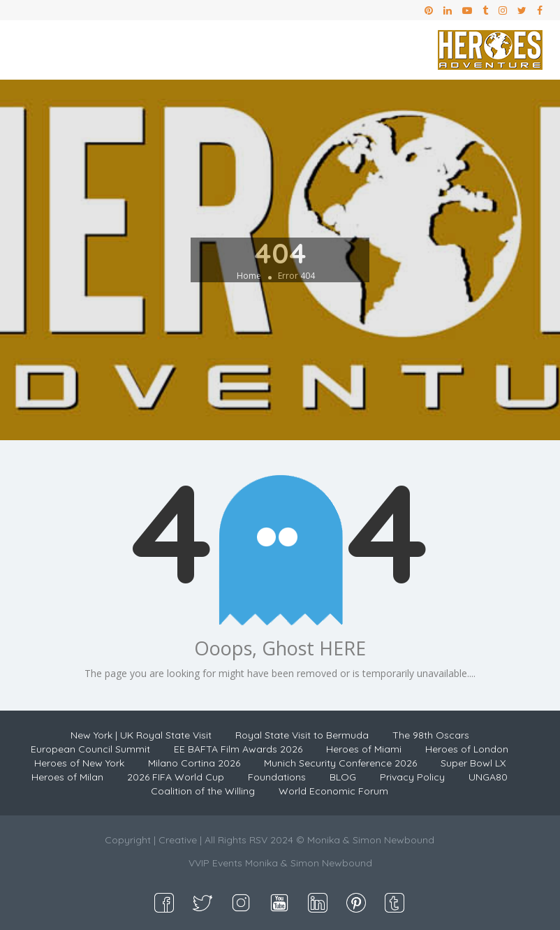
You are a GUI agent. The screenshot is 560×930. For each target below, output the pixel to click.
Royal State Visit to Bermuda (302, 735)
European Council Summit (90, 749)
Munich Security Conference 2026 (340, 763)
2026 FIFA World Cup (176, 777)
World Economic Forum (333, 791)
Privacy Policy (412, 777)
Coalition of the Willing (203, 791)
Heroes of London (467, 749)
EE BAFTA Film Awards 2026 (238, 749)
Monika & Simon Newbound (309, 863)
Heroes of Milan (67, 777)
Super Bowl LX (473, 763)
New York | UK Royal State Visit (141, 735)
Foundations (277, 777)
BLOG (343, 777)
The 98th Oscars (431, 735)
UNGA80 (488, 777)
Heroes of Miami (364, 749)
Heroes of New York (79, 763)
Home (249, 276)
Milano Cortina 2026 (194, 763)
